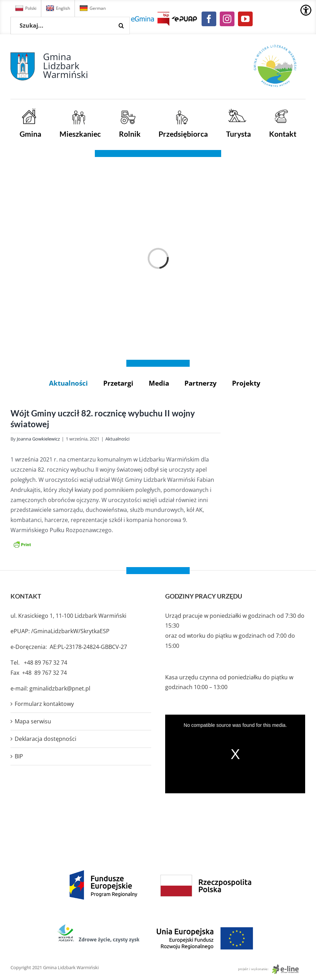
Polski (26, 8)
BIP (19, 756)
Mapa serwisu (33, 721)
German (93, 8)
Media (159, 383)
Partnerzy (201, 383)
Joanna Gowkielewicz (38, 439)
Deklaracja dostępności (45, 739)
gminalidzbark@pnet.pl (60, 688)
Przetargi (118, 383)
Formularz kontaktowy (44, 704)
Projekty (246, 383)
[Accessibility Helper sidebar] (306, 10)
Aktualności (68, 383)
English (58, 8)
